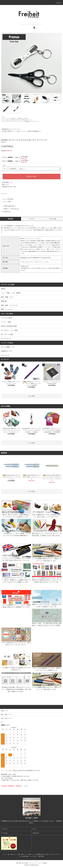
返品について (6, 185)
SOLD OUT (31, 177)
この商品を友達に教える (8, 206)
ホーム (3, 117)
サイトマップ (5, 355)
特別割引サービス (7, 351)
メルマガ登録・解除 (24, 856)
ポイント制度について (8, 347)
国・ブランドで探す (11, 120)
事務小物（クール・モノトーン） (33, 121)
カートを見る (4, 833)
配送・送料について (23, 854)
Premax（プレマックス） (28, 120)
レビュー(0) (53, 219)
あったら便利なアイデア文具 (21, 118)
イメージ (31, 219)
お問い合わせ (36, 833)
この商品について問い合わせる (10, 209)
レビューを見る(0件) (7, 199)
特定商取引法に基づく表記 (9, 187)
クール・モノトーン (19, 121)
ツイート (4, 194)
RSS (39, 856)
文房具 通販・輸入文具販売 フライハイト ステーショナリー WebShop (31, 863)
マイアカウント (5, 829)
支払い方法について (12, 854)
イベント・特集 (10, 118)
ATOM (42, 856)
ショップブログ (33, 856)
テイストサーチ (10, 121)
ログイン (35, 829)
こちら (26, 786)
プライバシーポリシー (55, 854)
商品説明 (10, 219)
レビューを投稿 (5, 201)
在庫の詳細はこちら (7, 182)
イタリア (19, 120)
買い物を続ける (5, 212)
